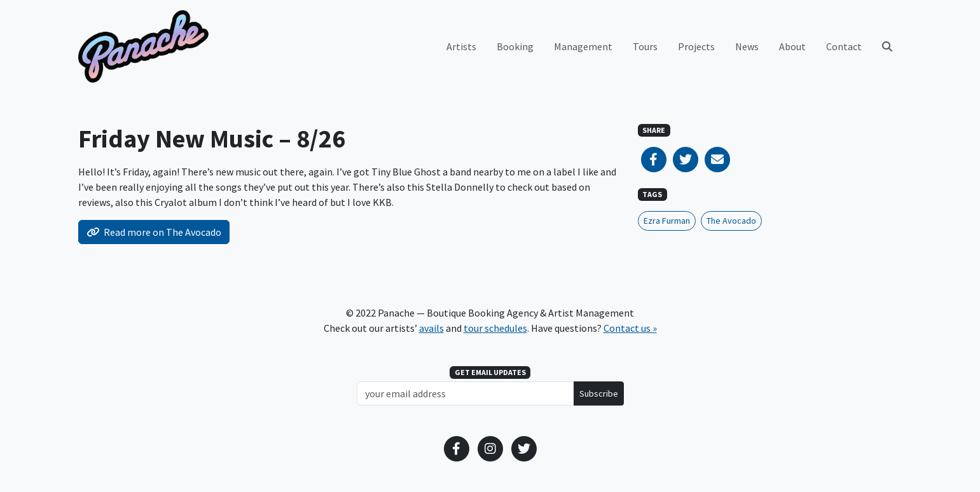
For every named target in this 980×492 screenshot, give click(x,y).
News (747, 46)
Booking (515, 46)
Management (583, 46)
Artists (461, 46)
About (792, 46)
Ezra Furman (667, 221)
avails (431, 328)
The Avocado (731, 221)
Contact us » (630, 328)
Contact (844, 46)
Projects (696, 46)
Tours (645, 46)
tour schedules (495, 328)
